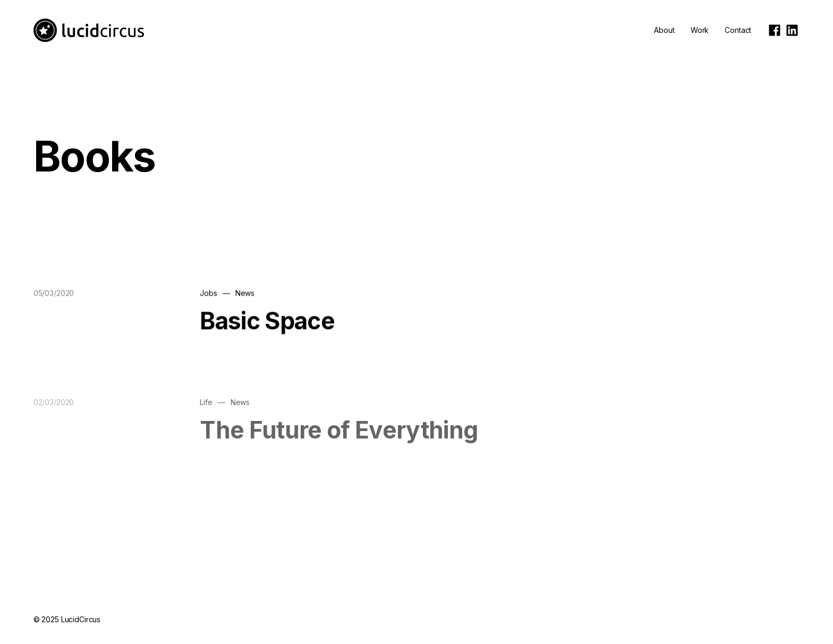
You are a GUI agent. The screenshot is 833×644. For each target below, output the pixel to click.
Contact (738, 30)
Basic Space (267, 321)
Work (700, 30)
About (664, 30)
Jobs (208, 293)
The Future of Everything (339, 439)
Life (206, 412)
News (245, 293)
